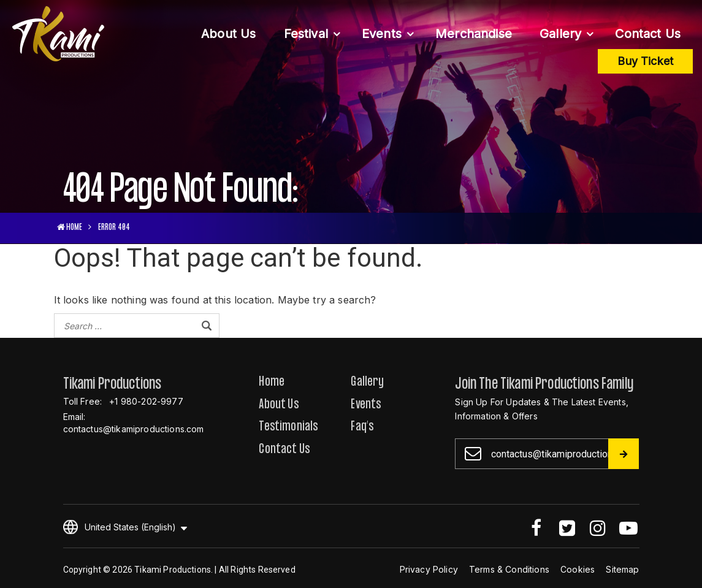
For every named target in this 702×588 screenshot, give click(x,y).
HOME (70, 228)
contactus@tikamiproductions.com (134, 429)
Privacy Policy (429, 569)
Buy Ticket (645, 61)
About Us (228, 34)
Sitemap (622, 569)
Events (382, 34)
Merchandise (474, 34)
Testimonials (288, 428)
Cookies (578, 569)
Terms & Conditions (509, 569)
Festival (306, 34)
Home (272, 383)
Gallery (560, 34)
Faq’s (362, 428)
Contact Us (648, 34)
